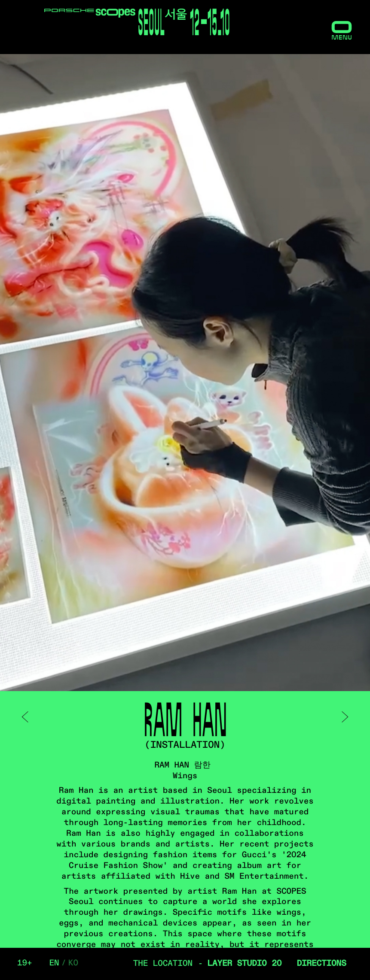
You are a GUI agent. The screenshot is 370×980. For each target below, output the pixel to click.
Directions (322, 964)
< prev (26, 717)
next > (344, 717)
